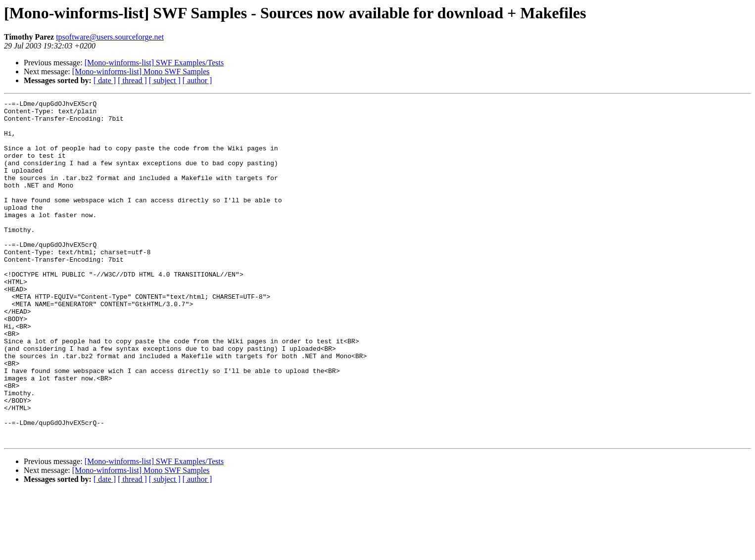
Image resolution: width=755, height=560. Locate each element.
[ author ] (197, 80)
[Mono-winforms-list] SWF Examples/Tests (154, 63)
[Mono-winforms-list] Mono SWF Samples (141, 71)
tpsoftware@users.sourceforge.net (110, 37)
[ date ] (105, 80)
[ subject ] (165, 80)
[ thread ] (132, 80)
